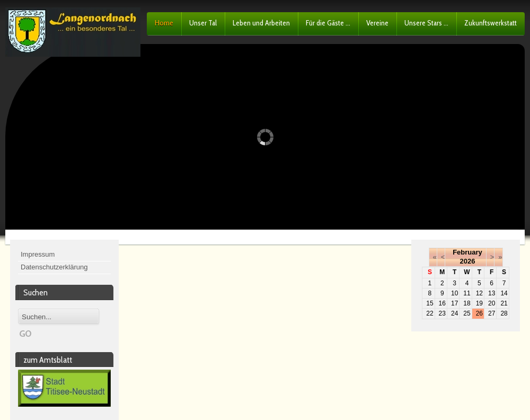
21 (504, 303)
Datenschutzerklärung (54, 267)
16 (442, 303)
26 (479, 313)
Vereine (377, 23)
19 (479, 303)
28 (504, 313)
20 (492, 303)
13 (492, 293)
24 (454, 313)
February (467, 252)
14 (504, 293)
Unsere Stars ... (426, 23)
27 (492, 313)
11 (467, 293)
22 (430, 313)
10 (454, 293)
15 (430, 303)
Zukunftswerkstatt (491, 23)
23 (442, 313)
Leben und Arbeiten (261, 23)
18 (467, 303)
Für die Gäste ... (328, 23)
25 (467, 313)
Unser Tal (203, 23)
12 (479, 293)
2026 (468, 261)
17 (454, 303)
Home (164, 23)
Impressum (38, 254)
